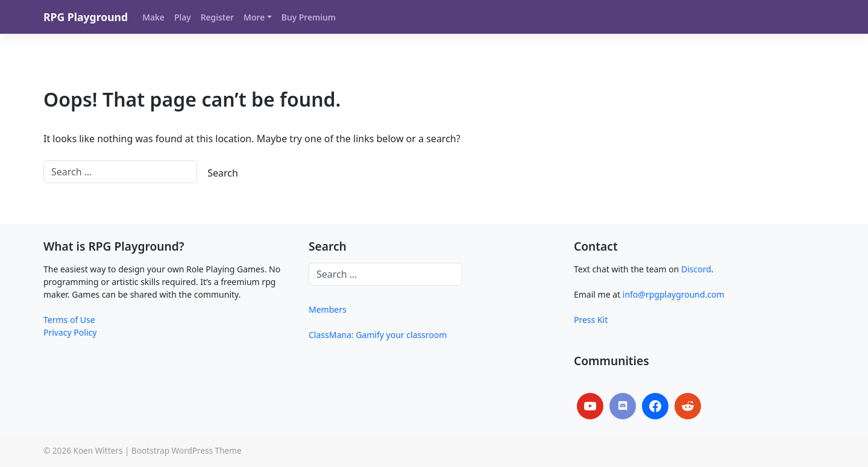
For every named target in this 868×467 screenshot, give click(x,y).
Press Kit (591, 320)
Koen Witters (98, 450)
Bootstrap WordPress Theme (187, 450)
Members (328, 309)
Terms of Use (69, 320)
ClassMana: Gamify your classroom (378, 335)
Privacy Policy (70, 332)
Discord (696, 269)
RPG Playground (86, 17)
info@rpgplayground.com (674, 294)
